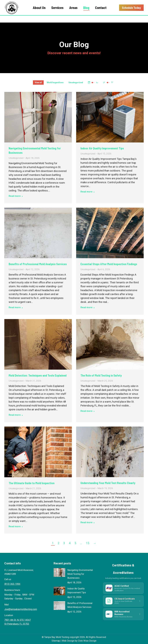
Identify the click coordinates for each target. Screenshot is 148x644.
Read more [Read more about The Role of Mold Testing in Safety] (88, 411)
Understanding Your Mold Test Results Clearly (108, 483)
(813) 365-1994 (126, 4)
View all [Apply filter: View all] (38, 83)
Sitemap (56, 641)
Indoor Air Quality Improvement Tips (102, 148)
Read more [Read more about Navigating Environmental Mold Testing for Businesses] (16, 196)
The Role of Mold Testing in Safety (101, 375)
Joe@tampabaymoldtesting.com (21, 609)
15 (88, 543)
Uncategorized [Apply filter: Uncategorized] (76, 83)
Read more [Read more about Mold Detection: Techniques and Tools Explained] (16, 415)
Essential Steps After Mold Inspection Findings (109, 264)
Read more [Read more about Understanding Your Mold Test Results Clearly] (88, 522)
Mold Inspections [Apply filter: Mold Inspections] (55, 83)
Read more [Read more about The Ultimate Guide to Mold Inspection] (16, 526)
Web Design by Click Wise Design (79, 641)
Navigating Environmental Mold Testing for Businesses (80, 574)
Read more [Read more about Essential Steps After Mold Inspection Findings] (88, 307)
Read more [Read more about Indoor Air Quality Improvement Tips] (88, 192)
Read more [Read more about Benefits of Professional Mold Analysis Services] (16, 307)
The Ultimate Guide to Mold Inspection (32, 483)
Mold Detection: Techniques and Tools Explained (38, 375)
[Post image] (59, 572)
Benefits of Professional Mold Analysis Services (38, 264)
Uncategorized (16, 158)
